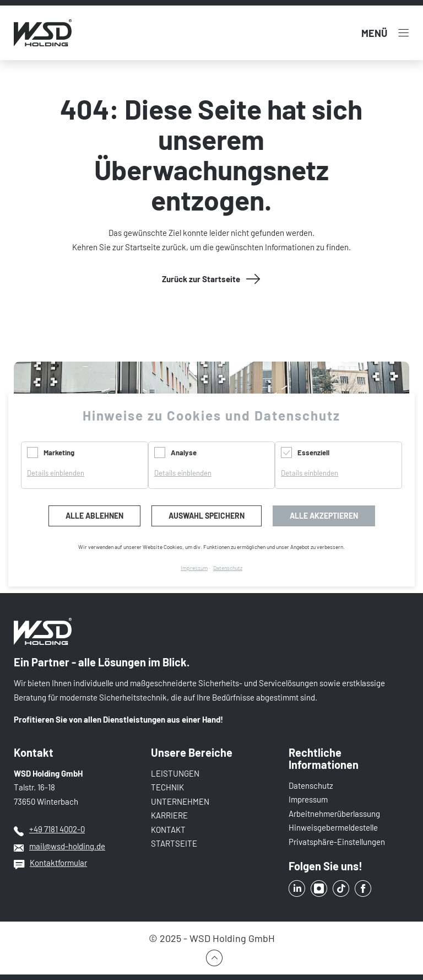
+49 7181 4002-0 (57, 829)
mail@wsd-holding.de (67, 846)
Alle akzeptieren (324, 516)
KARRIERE (169, 815)
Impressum (308, 799)
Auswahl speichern (207, 516)
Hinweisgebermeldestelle (333, 827)
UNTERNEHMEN (180, 801)
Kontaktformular (58, 863)
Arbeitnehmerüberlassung (334, 814)
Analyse (184, 453)
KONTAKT (168, 830)
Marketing (59, 453)
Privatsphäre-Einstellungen (337, 842)
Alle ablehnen (94, 516)
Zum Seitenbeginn (211, 958)
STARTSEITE (174, 843)
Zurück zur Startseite (201, 279)
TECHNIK (167, 787)
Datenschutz (311, 785)
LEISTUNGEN (175, 773)
